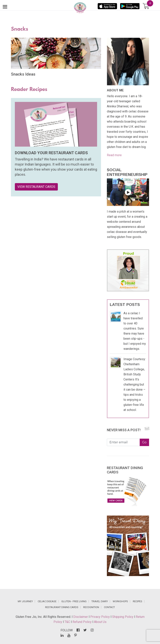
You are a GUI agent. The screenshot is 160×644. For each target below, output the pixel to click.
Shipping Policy (123, 617)
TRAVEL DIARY (100, 601)
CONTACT (109, 607)
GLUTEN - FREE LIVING (74, 601)
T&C (68, 622)
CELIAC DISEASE (47, 601)
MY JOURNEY (25, 601)
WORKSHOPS (120, 601)
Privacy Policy (100, 617)
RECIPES (138, 601)
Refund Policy (82, 622)
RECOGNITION (91, 607)
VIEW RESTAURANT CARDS (36, 187)
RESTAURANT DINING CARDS (62, 607)
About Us (100, 622)
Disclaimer (81, 617)
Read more (114, 155)
